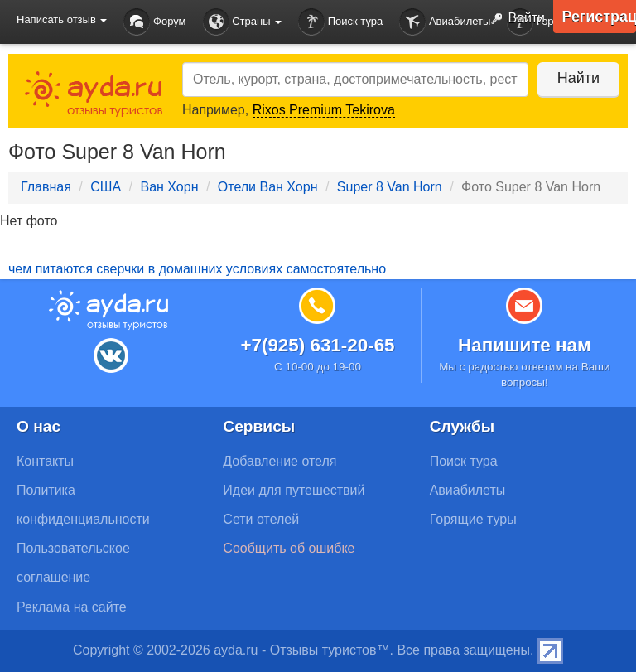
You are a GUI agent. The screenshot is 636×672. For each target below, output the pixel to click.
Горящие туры (473, 519)
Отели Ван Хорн (268, 187)
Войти (514, 19)
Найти (578, 78)
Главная (46, 187)
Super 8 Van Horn (390, 187)
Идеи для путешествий (294, 490)
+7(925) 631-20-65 (317, 345)
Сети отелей (261, 519)
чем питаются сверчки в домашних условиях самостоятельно (197, 269)
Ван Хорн (169, 187)
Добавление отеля (279, 461)
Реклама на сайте (72, 607)
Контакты (45, 461)
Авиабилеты (445, 22)
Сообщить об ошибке (289, 548)
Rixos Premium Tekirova (324, 110)
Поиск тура (340, 22)
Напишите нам (525, 345)
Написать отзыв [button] (62, 19)
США (106, 187)
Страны (243, 22)
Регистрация (599, 17)
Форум (154, 22)
